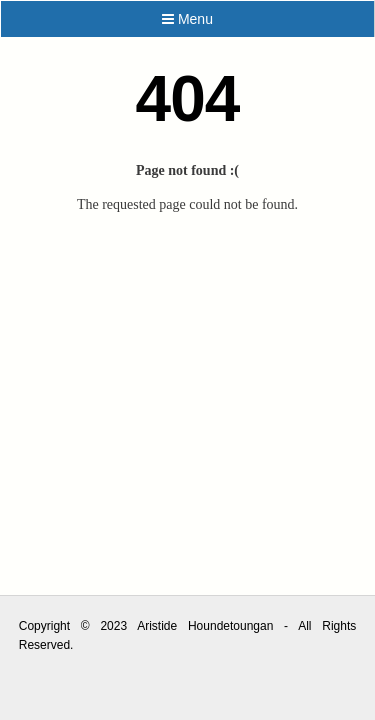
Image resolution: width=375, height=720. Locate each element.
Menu (187, 19)
